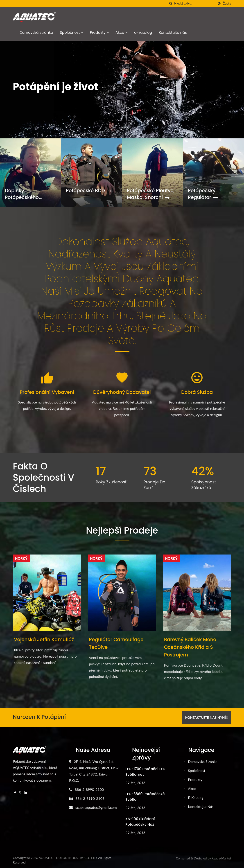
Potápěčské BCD (89, 191)
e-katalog (143, 33)
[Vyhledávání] (171, 3)
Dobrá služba (197, 392)
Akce (121, 33)
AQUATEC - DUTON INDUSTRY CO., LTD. (68, 858)
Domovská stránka (36, 33)
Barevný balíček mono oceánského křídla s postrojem (190, 647)
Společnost (71, 33)
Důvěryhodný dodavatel (122, 392)
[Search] (194, 3)
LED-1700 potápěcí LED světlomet (145, 772)
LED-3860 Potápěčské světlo (145, 797)
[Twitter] (20, 793)
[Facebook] (15, 793)
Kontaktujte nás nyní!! (206, 717)
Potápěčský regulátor (203, 194)
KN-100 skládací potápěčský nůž (140, 822)
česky (227, 4)
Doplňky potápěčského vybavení (22, 194)
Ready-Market (221, 858)
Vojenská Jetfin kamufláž (44, 639)
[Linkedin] (25, 793)
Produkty (99, 33)
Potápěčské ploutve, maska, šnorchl (151, 194)
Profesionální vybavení (47, 392)
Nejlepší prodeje (122, 530)
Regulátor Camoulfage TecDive (116, 643)
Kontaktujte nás (173, 33)
